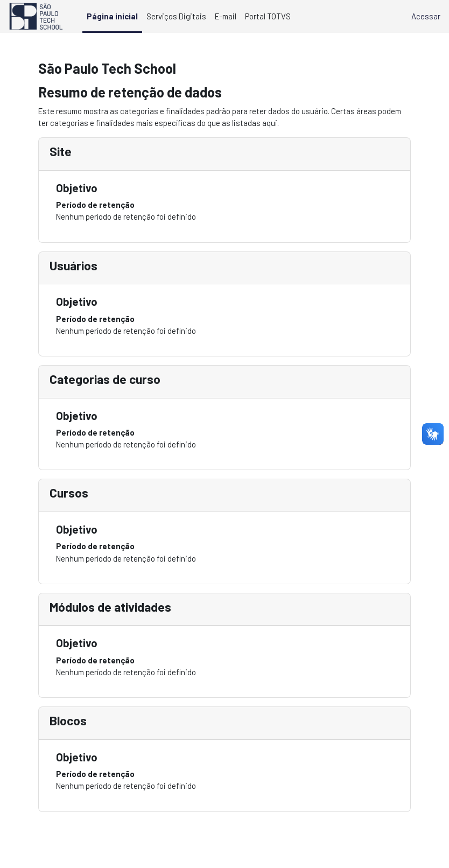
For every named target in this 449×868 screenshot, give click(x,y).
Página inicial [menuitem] (112, 16)
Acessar (426, 16)
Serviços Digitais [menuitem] (176, 16)
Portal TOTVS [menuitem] (268, 16)
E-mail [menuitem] (226, 16)
